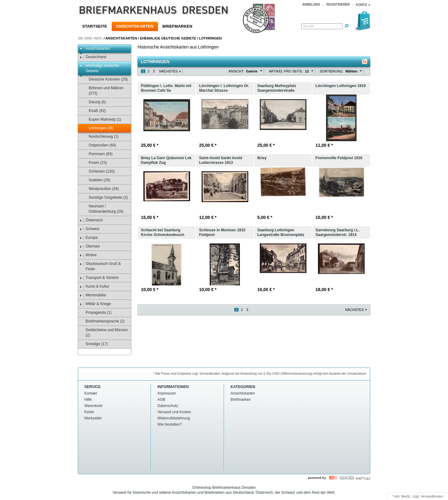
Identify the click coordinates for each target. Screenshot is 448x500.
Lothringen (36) (98, 128)
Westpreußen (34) (101, 189)
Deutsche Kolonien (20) (105, 79)
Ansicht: (236, 71)
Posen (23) (95, 163)
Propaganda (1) (96, 313)
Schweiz (90, 229)
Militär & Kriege (95, 304)
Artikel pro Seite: (286, 71)
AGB (161, 400)
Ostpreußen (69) (99, 145)
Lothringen (210, 38)
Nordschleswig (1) (101, 137)
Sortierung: (332, 71)
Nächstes (169, 71)
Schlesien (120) (99, 171)
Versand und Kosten (174, 412)
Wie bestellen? (170, 424)
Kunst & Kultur (95, 287)
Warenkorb (93, 406)
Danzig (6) (94, 102)
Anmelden (311, 5)
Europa (89, 238)
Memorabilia (93, 295)
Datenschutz (168, 406)
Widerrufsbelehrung (174, 418)
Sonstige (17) (94, 344)
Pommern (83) (98, 154)
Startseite (95, 26)
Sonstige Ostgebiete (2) (105, 198)
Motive (88, 255)
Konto (89, 412)
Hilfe (88, 400)
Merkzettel (93, 418)
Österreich (91, 220)
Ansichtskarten (135, 26)
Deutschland (93, 57)
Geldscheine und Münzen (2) (104, 333)
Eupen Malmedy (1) (102, 120)
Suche (308, 26)
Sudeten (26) (96, 180)
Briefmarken (177, 26)
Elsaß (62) (94, 111)
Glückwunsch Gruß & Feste (100, 266)
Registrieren (338, 5)
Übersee (90, 246)
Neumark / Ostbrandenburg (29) (103, 209)
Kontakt (91, 393)
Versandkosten (432, 496)
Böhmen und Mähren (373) (103, 91)
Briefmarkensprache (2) (102, 321)
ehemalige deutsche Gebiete (168, 38)
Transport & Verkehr (99, 278)
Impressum (167, 393)
